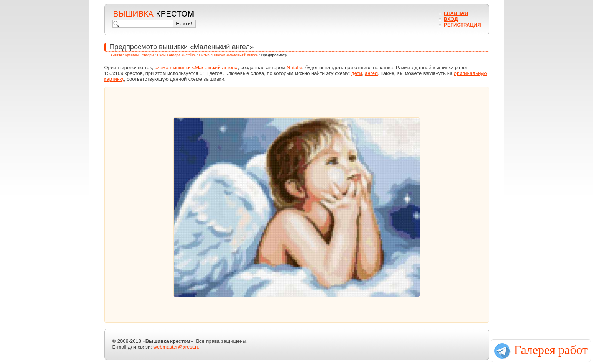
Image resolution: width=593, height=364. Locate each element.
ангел (371, 73)
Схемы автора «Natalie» (176, 55)
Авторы (148, 55)
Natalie (294, 68)
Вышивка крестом (124, 55)
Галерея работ (551, 350)
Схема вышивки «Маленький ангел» (229, 55)
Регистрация (462, 25)
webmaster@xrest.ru (177, 347)
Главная (456, 13)
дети (357, 73)
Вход (451, 19)
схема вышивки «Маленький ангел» (196, 68)
